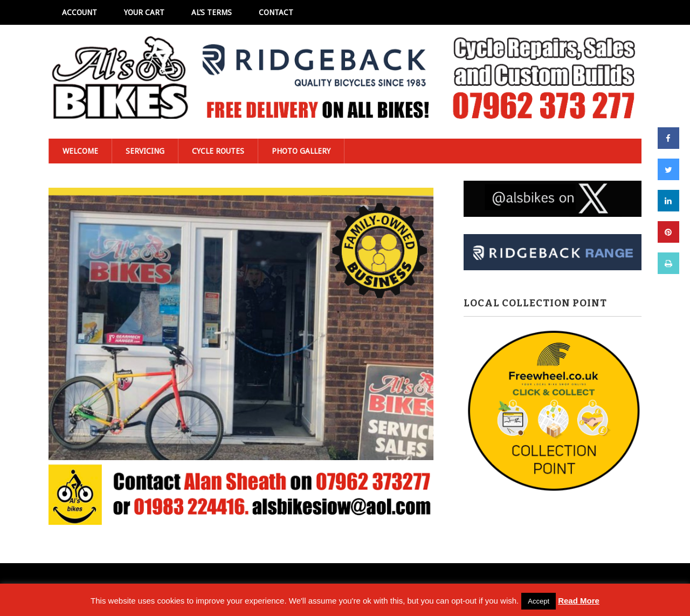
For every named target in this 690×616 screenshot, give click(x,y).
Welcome (80, 151)
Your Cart (144, 12)
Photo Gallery (301, 151)
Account (80, 12)
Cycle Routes (218, 151)
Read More (579, 601)
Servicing (145, 151)
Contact (276, 12)
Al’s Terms (212, 12)
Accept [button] (539, 601)
